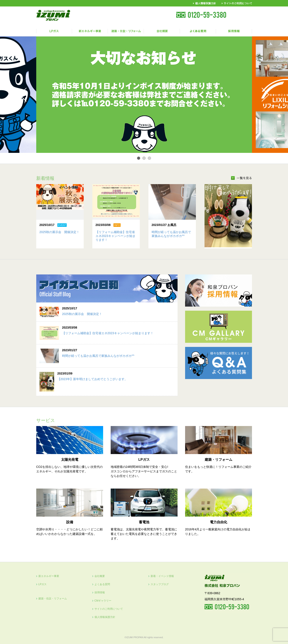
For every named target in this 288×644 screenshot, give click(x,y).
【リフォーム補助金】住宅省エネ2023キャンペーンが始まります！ (116, 236)
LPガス (43, 584)
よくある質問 (102, 584)
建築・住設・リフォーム (53, 599)
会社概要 (100, 576)
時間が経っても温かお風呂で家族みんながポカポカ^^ (98, 356)
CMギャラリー (103, 601)
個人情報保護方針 (105, 617)
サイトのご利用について (109, 609)
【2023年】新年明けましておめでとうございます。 (92, 379)
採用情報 (100, 592)
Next (265, 95)
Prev (23, 95)
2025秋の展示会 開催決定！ (59, 232)
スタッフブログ (160, 584)
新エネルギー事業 (49, 576)
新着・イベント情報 (162, 576)
